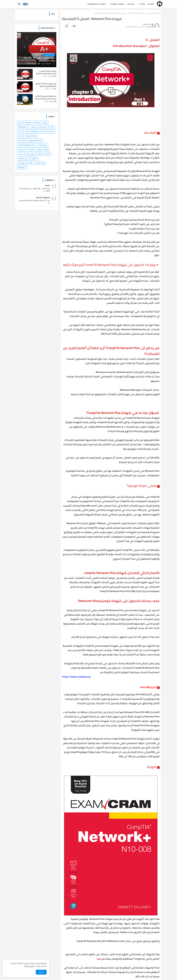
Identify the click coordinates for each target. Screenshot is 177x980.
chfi (20, 131)
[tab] (151, 4)
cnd (20, 136)
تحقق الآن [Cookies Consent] (30, 966)
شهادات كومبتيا (118, 4)
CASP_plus (43, 127)
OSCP (48, 154)
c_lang (32, 127)
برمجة (142, 4)
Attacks (37, 122)
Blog (45, 122)
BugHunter (22, 127)
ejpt (46, 149)
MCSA (40, 154)
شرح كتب (130, 4)
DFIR (32, 149)
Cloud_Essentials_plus (33, 131)
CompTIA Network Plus (27, 145)
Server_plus (40, 163)
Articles (28, 122)
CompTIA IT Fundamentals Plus (30, 140)
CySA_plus (43, 145)
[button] (26, 4)
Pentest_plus (23, 158)
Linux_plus (30, 154)
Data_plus (22, 149)
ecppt (39, 149)
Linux (20, 154)
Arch (20, 122)
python (34, 158)
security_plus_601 (25, 163)
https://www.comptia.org (76, 677)
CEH (52, 127)
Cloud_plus (50, 131)
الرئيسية (151, 4)
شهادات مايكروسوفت (96, 4)
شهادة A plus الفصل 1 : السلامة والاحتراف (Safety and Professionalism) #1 (46, 74)
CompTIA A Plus (31, 136)
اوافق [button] (41, 972)
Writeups (22, 167)
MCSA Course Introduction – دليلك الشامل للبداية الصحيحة (45, 97)
